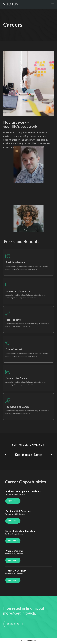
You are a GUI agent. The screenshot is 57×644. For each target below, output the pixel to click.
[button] (6, 455)
